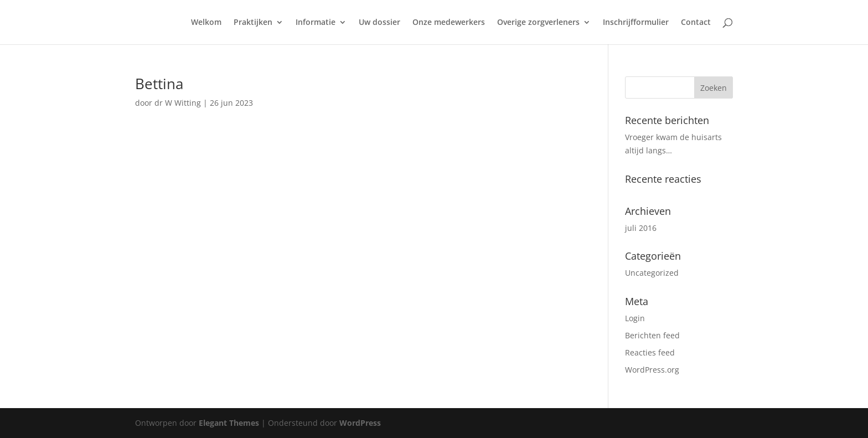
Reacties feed (650, 352)
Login (635, 318)
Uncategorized (652, 273)
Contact (696, 23)
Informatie (316, 23)
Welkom (206, 23)
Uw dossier (379, 23)
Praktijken (253, 23)
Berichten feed (652, 335)
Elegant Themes (229, 423)
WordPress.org (652, 370)
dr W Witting (178, 103)
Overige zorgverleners (538, 23)
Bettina (159, 84)
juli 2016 (641, 228)
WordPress (360, 423)
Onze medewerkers (449, 23)
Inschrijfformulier (636, 23)
